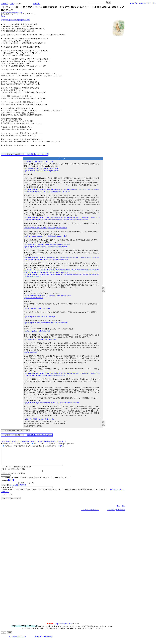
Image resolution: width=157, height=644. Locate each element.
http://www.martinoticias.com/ (33, 298)
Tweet (3, 16)
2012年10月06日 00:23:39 (35, 162)
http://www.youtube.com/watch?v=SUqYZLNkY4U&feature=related (46, 323)
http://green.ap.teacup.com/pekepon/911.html (15, 20)
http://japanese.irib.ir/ (31, 352)
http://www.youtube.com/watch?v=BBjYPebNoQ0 (40, 339)
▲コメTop (134, 3)
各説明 (61, 446)
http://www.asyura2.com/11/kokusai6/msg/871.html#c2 (42, 171)
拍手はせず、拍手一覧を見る (38, 154)
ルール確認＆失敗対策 (18, 488)
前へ (154, 3)
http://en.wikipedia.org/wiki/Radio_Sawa (37, 308)
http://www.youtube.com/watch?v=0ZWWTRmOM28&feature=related (47, 244)
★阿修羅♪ (5, 4)
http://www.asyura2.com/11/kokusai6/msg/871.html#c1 (42, 168)
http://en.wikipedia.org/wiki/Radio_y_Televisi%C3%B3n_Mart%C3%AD (48, 295)
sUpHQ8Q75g (49, 419)
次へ (149, 3)
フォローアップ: (7, 498)
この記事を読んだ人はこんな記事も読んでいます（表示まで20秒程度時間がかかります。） (34, 441)
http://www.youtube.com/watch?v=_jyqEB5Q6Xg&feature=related (45, 228)
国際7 (12, 4)
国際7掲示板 (121, 513)
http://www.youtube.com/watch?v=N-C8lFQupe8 (40, 317)
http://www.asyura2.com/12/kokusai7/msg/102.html (11, 12)
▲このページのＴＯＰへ (90, 513)
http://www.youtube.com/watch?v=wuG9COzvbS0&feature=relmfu (46, 236)
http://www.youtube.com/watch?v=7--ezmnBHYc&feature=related (45, 247)
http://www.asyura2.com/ (64, 627)
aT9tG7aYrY (49, 162)
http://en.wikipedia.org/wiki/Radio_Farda (37, 331)
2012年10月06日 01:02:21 (35, 419)
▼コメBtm (143, 3)
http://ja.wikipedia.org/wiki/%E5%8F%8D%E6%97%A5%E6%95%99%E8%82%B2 (51, 403)
